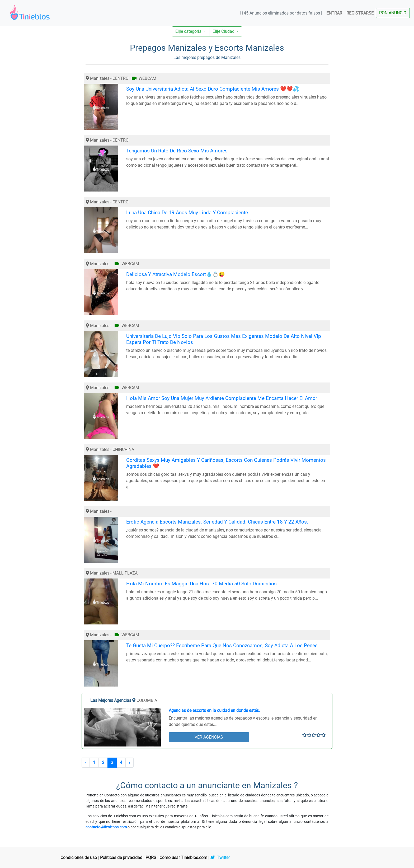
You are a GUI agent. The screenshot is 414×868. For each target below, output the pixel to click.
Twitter (220, 858)
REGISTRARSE (360, 13)
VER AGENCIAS (209, 737)
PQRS (151, 858)
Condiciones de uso (79, 858)
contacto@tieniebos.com (106, 827)
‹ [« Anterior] (86, 762)
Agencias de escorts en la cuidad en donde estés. (214, 710)
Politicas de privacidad (121, 858)
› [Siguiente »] (130, 762)
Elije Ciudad (224, 31)
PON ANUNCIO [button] (393, 13)
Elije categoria (189, 31)
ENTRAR (334, 13)
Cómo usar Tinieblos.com (183, 858)
